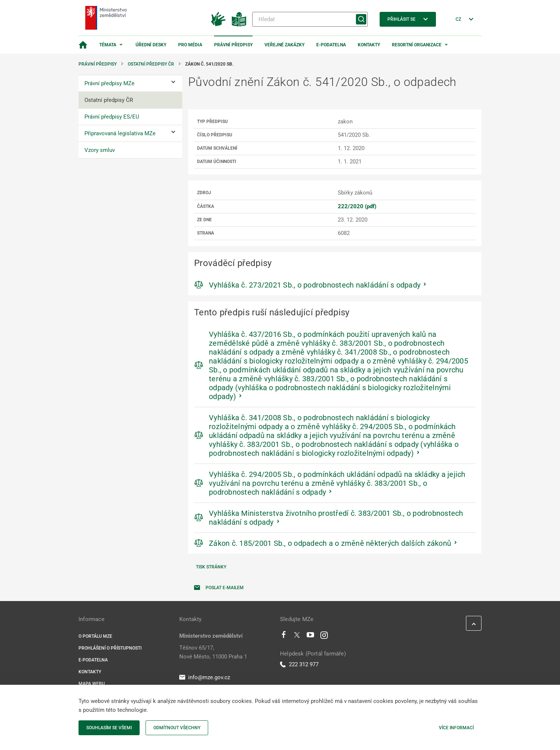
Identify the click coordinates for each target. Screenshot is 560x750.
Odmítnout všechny (177, 728)
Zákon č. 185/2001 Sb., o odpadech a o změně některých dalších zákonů (330, 543)
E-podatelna (331, 45)
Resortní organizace (417, 45)
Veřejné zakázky (284, 45)
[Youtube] (311, 637)
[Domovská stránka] (83, 45)
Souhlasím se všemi (109, 728)
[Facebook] (284, 637)
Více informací (456, 728)
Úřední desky (151, 45)
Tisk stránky (211, 567)
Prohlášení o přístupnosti (110, 648)
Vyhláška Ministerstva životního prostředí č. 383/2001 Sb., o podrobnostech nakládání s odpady (336, 518)
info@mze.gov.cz (205, 677)
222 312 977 (299, 664)
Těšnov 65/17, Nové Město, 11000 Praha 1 (213, 652)
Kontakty (369, 45)
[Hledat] (310, 19)
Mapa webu (92, 684)
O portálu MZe (95, 636)
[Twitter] (297, 637)
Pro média (190, 45)
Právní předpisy (233, 45)
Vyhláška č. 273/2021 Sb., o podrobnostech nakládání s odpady (315, 285)
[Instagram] (324, 637)
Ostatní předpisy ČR (151, 64)
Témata (108, 45)
